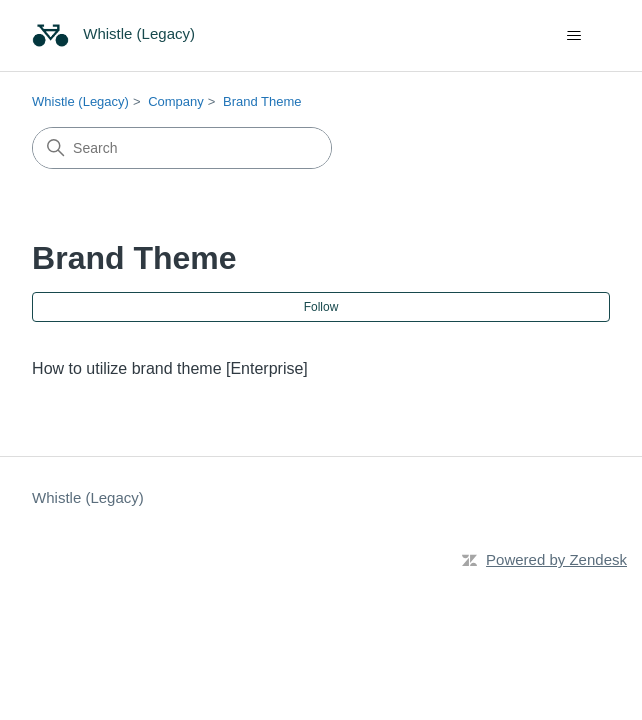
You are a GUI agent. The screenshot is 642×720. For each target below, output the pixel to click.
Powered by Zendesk (556, 559)
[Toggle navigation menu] (574, 36)
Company (176, 101)
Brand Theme (262, 101)
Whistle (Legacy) (80, 101)
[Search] (182, 148)
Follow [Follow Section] (321, 307)
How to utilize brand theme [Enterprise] (170, 368)
